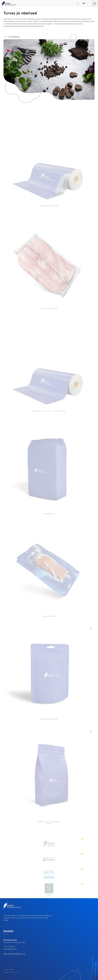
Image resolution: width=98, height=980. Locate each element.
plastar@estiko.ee (10, 949)
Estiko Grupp (9, 970)
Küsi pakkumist (14, 37)
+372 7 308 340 (9, 947)
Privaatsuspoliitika (11, 972)
